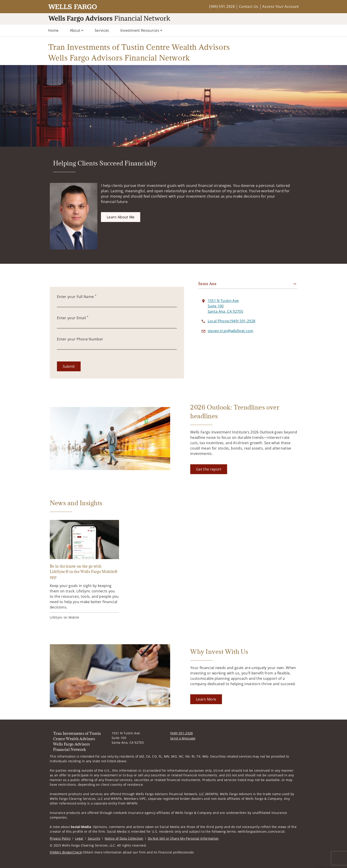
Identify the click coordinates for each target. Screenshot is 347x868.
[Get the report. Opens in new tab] (209, 469)
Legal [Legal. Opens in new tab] (79, 838)
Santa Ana (207, 284)
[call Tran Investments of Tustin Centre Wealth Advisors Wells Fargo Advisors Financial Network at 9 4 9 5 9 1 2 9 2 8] (231, 321)
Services (102, 30)
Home (53, 30)
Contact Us (249, 6)
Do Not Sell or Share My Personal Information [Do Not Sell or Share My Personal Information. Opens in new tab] (183, 838)
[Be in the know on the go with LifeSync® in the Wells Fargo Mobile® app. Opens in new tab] (84, 570)
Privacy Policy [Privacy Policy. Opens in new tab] (60, 838)
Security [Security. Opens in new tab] (94, 838)
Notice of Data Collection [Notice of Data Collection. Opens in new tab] (124, 838)
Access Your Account (281, 6)
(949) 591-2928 (222, 6)
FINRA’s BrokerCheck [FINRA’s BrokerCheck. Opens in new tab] (66, 852)
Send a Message (183, 738)
